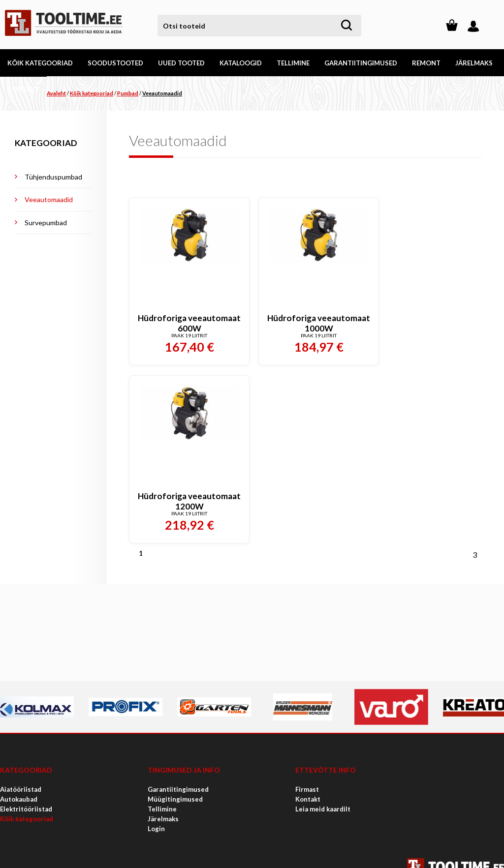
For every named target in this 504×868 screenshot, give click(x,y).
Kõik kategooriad (92, 93)
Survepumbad (46, 223)
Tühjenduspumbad (53, 177)
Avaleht (56, 93)
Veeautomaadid (162, 93)
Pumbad (128, 93)
